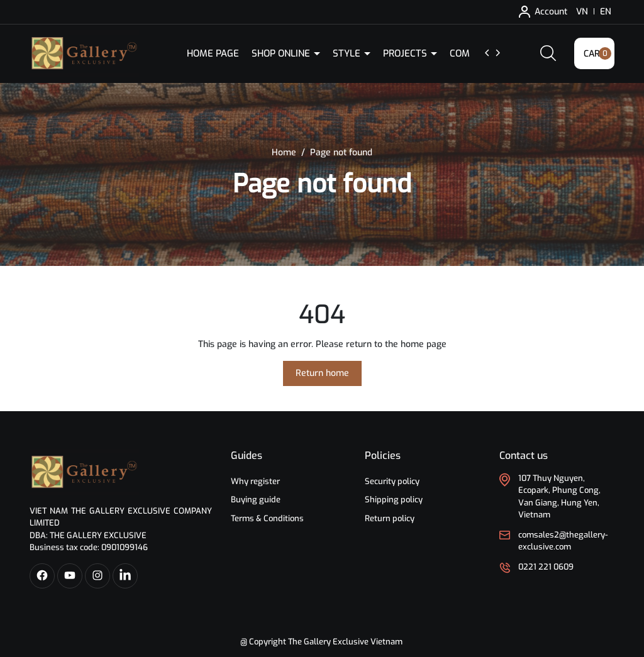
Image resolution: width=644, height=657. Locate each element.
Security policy (392, 481)
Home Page (213, 53)
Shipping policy (394, 500)
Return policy (390, 518)
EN (606, 12)
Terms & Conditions (267, 518)
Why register (255, 481)
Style (348, 53)
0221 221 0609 (546, 567)
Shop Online (282, 53)
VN (582, 12)
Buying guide (256, 500)
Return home (322, 373)
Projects (406, 53)
